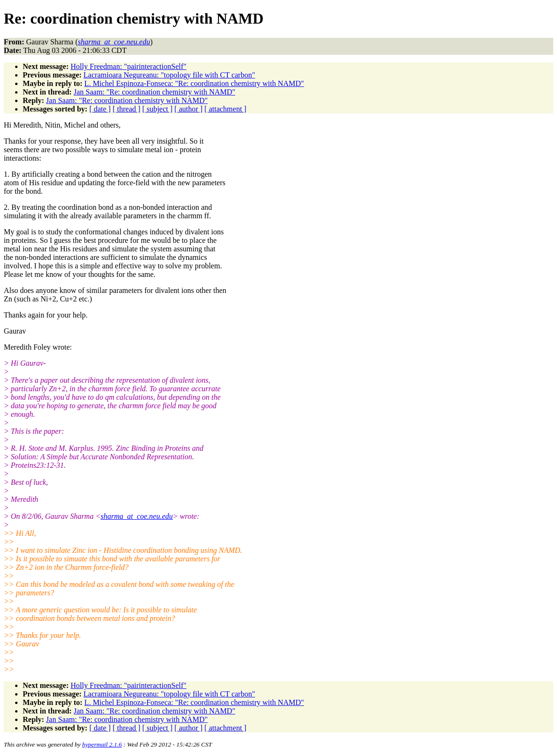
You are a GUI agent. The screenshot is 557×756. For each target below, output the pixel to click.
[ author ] (189, 109)
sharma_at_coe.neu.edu (137, 516)
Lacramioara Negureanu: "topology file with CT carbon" (170, 75)
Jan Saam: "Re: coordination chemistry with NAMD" (155, 92)
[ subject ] (157, 109)
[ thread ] (126, 109)
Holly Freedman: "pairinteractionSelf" (128, 66)
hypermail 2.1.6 (102, 744)
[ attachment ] (225, 109)
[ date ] (100, 109)
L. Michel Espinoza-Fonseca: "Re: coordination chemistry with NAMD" (194, 83)
